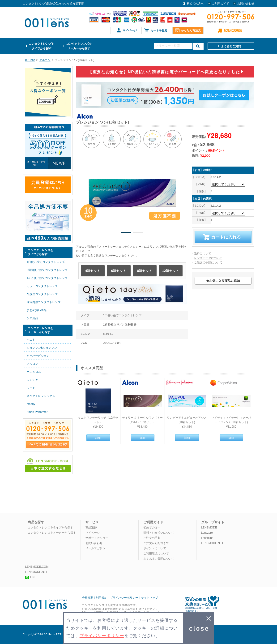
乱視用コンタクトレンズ (42, 294)
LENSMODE (209, 528)
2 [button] (138, 233)
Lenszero (207, 533)
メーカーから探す (79, 46)
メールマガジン (95, 548)
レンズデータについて (208, 258)
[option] (132, 193)
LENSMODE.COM (37, 567)
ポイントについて (155, 548)
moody (31, 404)
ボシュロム (34, 372)
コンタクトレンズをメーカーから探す (52, 533)
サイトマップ (149, 598)
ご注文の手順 (152, 538)
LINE (31, 577)
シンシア (32, 380)
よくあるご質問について (159, 559)
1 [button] (126, 233)
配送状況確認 (233, 30)
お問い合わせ (246, 4)
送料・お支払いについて (159, 533)
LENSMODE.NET (212, 543)
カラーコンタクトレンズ (42, 286)
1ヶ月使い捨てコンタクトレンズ (47, 278)
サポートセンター (97, 538)
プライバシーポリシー (124, 598)
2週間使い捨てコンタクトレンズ (47, 270)
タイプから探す (42, 46)
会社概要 (88, 598)
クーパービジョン (38, 356)
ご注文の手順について (208, 262)
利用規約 (102, 598)
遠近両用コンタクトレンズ (44, 302)
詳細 (98, 438)
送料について (203, 253)
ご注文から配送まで (156, 543)
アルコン (32, 364)
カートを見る (159, 30)
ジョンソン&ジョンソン (42, 348)
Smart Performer (37, 412)
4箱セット (93, 271)
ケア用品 (32, 318)
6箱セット (119, 271)
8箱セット (145, 271)
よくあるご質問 (231, 46)
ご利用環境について (156, 554)
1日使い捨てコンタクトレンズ (46, 262)
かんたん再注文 (191, 30)
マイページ (130, 30)
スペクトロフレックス (41, 396)
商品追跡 (91, 528)
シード (31, 388)
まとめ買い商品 (37, 310)
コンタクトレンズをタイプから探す (50, 528)
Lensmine (207, 538)
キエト (31, 340)
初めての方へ (195, 4)
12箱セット (171, 271)
